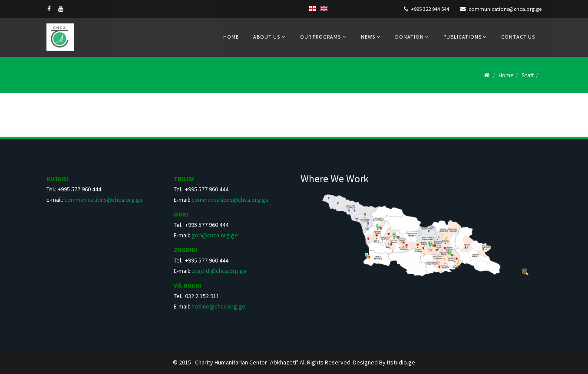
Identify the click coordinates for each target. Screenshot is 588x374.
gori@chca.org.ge (215, 235)
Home (231, 37)
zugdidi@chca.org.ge (219, 271)
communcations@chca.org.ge (230, 200)
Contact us (518, 37)
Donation (410, 37)
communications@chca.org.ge (505, 9)
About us (267, 37)
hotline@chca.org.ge (218, 306)
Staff (528, 75)
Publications (463, 37)
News (368, 37)
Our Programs (320, 37)
